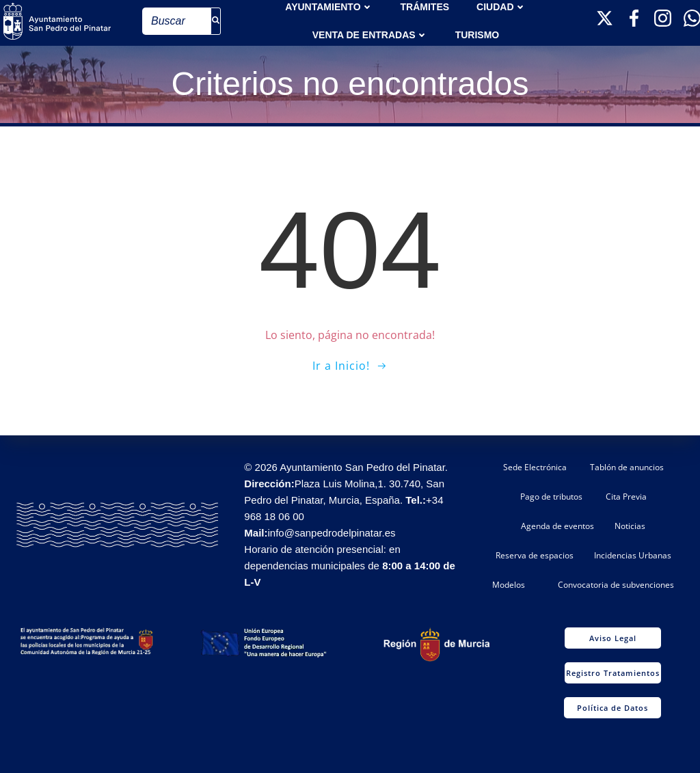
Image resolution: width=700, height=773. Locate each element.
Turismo (477, 35)
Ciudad (501, 7)
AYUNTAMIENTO (329, 7)
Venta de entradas (370, 35)
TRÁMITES (425, 7)
